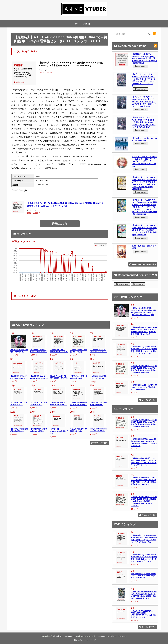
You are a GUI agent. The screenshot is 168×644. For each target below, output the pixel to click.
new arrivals (140, 66)
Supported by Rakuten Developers (113, 636)
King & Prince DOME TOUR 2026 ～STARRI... (59, 377)
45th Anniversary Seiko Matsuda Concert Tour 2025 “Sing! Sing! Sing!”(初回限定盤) (143, 576)
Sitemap (87, 24)
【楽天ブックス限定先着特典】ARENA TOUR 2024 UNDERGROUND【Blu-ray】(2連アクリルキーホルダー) (143, 614)
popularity (140, 169)
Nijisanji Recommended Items (65, 636)
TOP (77, 24)
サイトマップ (90, 640)
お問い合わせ (78, 640)
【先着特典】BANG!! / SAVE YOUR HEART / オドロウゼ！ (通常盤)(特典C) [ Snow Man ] (144, 387)
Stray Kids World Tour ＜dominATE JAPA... (98, 430)
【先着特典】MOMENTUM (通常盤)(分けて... (59, 431)
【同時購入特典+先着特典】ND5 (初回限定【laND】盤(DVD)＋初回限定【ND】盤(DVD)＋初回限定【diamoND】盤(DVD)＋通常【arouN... (144, 501)
